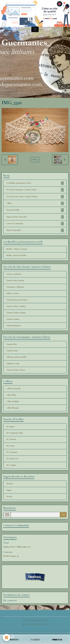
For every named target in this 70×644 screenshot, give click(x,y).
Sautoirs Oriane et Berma (16, 370)
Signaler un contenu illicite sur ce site (35, 624)
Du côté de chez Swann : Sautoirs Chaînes (35, 197)
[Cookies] (7, 638)
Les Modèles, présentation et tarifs (35, 183)
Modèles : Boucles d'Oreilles (16, 255)
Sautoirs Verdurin (13, 319)
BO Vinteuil (11, 439)
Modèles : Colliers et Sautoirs (17, 249)
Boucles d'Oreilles (35, 210)
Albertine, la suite (13, 364)
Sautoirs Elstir (12, 344)
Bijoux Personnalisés (35, 230)
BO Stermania (12, 452)
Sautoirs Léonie (12, 351)
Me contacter (10, 600)
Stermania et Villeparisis (15, 287)
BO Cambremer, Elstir (15, 433)
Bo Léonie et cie (12, 459)
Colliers (35, 203)
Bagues (9, 490)
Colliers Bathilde (13, 402)
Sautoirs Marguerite (14, 326)
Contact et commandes (35, 224)
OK (63, 515)
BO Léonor (11, 446)
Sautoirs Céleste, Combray (16, 306)
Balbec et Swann (13, 293)
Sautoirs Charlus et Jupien (16, 313)
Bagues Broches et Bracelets (35, 217)
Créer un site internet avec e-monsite (35, 620)
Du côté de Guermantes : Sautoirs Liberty (35, 190)
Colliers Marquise (13, 408)
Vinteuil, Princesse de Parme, (17, 300)
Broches (9, 497)
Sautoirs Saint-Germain (15, 280)
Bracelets (10, 484)
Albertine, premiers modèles (16, 357)
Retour (35, 160)
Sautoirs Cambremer (14, 274)
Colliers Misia (11, 395)
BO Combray (11, 465)
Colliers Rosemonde (13, 389)
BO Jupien (10, 427)
